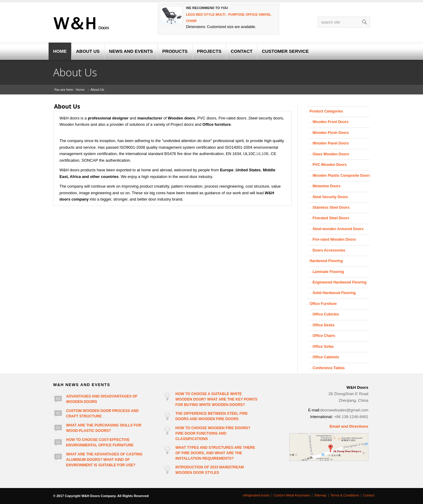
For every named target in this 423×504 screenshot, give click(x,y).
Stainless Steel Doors (331, 208)
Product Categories (326, 111)
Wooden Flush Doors (331, 133)
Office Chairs (324, 336)
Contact (369, 495)
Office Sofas (323, 347)
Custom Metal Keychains (292, 495)
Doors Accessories (329, 250)
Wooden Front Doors (331, 122)
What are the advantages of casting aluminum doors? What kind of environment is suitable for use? (104, 460)
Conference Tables (329, 368)
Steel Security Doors (330, 197)
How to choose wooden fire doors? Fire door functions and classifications (213, 433)
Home (80, 90)
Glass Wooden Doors (331, 154)
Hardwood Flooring (326, 261)
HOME (60, 51)
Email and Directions (349, 426)
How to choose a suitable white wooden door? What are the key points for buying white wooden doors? (216, 399)
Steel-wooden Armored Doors (338, 229)
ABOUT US (88, 51)
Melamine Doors (327, 186)
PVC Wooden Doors (330, 165)
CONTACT (242, 51)
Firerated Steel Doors (331, 218)
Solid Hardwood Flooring (334, 293)
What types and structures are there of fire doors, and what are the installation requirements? (215, 453)
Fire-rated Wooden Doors (334, 239)
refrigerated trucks (256, 495)
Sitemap (320, 495)
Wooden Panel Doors (331, 143)
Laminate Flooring (328, 272)
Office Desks (324, 325)
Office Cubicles (326, 314)
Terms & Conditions (345, 495)
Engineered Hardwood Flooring (340, 282)
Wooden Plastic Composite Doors (342, 176)
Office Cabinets (326, 357)
